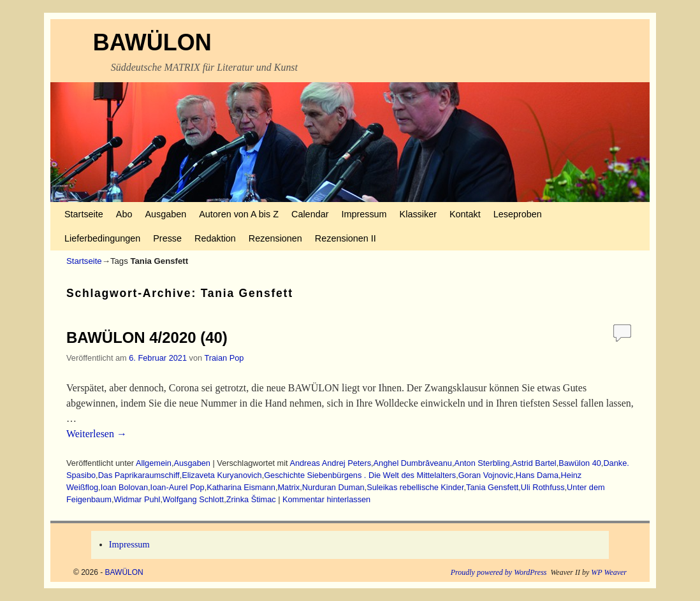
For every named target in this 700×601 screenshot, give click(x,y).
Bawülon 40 (580, 463)
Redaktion (215, 238)
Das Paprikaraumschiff (139, 475)
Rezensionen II (346, 238)
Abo (124, 214)
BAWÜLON (152, 42)
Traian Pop (224, 358)
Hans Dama (537, 475)
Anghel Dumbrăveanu (413, 463)
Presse (167, 238)
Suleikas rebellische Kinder (415, 487)
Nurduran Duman (333, 487)
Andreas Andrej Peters (330, 463)
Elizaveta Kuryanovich (222, 475)
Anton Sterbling (482, 463)
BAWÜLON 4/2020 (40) (147, 337)
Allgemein (154, 463)
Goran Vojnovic (486, 475)
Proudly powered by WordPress (499, 572)
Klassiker (418, 214)
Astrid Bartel (534, 463)
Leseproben (518, 214)
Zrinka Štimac (251, 499)
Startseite (84, 214)
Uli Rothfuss (543, 487)
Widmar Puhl (137, 499)
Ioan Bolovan (124, 487)
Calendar (310, 214)
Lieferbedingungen (102, 238)
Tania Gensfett (492, 487)
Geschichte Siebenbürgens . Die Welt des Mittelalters (360, 475)
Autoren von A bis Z (239, 214)
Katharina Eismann (241, 487)
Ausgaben (165, 214)
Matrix (289, 487)
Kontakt (465, 214)
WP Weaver (609, 572)
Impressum (364, 214)
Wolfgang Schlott (193, 499)
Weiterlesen (97, 434)
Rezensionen (275, 238)
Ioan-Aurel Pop (178, 487)
